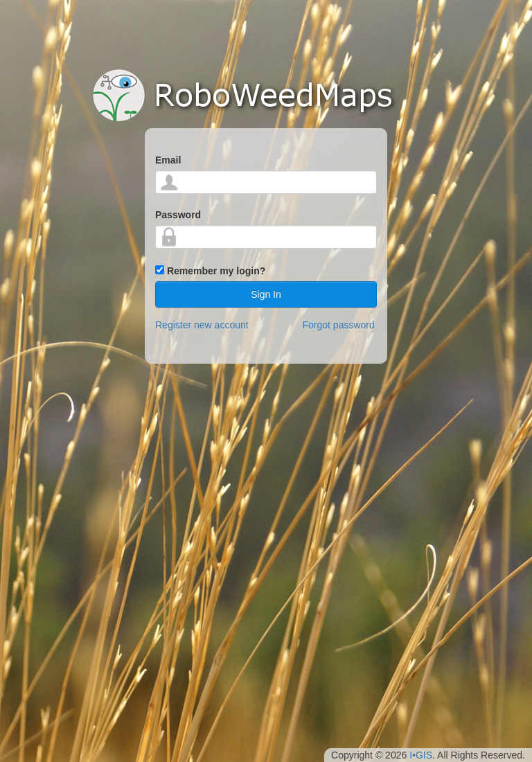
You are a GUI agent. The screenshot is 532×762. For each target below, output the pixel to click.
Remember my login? (216, 271)
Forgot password (339, 325)
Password (178, 215)
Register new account (202, 325)
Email (168, 160)
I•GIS (421, 755)
